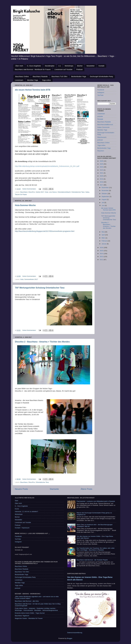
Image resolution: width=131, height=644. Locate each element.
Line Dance (53, 192)
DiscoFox (32, 192)
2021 (102, 173)
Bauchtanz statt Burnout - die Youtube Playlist (92, 560)
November (105, 190)
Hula (47, 192)
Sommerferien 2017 (31, 279)
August (104, 199)
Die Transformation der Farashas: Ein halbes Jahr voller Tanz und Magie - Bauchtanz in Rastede (96, 549)
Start (17, 501)
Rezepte (100, 119)
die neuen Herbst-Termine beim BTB (33, 90)
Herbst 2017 (40, 192)
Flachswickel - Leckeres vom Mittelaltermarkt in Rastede (96, 501)
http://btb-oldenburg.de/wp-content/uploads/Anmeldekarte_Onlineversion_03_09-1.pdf (47, 166)
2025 (102, 164)
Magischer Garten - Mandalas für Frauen (29, 618)
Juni (103, 205)
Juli (103, 203)
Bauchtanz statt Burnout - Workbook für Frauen (33, 69)
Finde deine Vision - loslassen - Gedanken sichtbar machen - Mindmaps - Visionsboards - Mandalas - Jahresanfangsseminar (36, 609)
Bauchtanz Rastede (40, 76)
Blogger (70, 638)
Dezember (105, 188)
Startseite (54, 489)
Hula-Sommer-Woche (25, 205)
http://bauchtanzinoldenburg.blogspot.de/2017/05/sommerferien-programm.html (45, 231)
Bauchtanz (24, 192)
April (103, 235)
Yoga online (46, 80)
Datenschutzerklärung (75, 633)
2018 (102, 182)
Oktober (105, 194)
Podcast (79, 69)
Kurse (17, 509)
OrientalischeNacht (64, 192)
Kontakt (101, 66)
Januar (104, 244)
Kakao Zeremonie (104, 127)
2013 (102, 257)
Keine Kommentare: (30, 189)
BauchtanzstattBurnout (105, 125)
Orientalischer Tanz (78, 192)
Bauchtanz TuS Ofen (59, 76)
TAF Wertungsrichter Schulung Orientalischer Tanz (40, 288)
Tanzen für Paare (21, 194)
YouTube (100, 95)
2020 (102, 176)
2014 (102, 254)
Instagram (101, 92)
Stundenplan (50, 66)
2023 (102, 170)
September (106, 196)
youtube (100, 116)
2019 (102, 179)
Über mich (19, 66)
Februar (105, 241)
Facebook (101, 90)
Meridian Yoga (33, 80)
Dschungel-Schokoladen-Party (101, 76)
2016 (102, 248)
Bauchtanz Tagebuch (22, 616)
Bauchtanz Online (22, 76)
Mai (103, 232)
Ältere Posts (86, 489)
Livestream (19, 80)
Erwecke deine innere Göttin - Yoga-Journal (30, 613)
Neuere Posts (21, 489)
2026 (102, 161)
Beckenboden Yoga (79, 76)
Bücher (80, 66)
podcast (100, 140)
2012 (102, 260)
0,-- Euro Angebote (21, 506)
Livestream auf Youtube (63, 69)
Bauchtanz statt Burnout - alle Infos (27, 601)
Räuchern (101, 151)
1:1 (60, 66)
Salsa (87, 192)
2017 (102, 185)
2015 (102, 251)
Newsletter (91, 66)
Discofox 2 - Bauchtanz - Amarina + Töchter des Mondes (42, 342)
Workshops (69, 66)
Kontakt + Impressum (22, 528)
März (104, 238)
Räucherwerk (102, 137)
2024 (102, 167)
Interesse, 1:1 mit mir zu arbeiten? (27, 512)
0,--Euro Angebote (34, 66)
